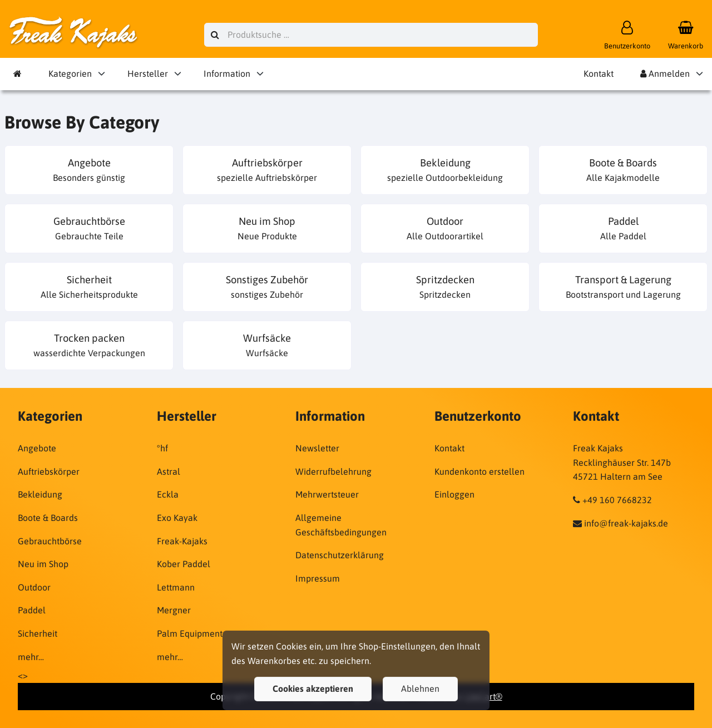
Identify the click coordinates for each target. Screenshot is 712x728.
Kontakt (599, 73)
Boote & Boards (48, 518)
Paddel (32, 610)
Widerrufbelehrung (333, 471)
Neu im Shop (43, 564)
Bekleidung (40, 494)
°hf (162, 448)
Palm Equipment (190, 633)
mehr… (31, 657)
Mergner (174, 610)
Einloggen (454, 494)
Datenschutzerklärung (340, 555)
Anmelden (665, 73)
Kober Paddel (184, 564)
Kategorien (70, 73)
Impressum (318, 578)
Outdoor (34, 587)
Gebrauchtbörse (50, 541)
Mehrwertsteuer (327, 494)
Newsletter (317, 448)
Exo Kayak (177, 518)
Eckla (168, 494)
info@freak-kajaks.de (626, 523)
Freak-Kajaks (182, 541)
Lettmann (176, 587)
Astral (169, 471)
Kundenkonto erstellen (479, 471)
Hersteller (148, 73)
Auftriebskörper (49, 471)
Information (227, 73)
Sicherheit (38, 633)
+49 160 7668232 (617, 500)
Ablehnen (420, 688)
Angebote (37, 448)
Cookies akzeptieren (313, 688)
